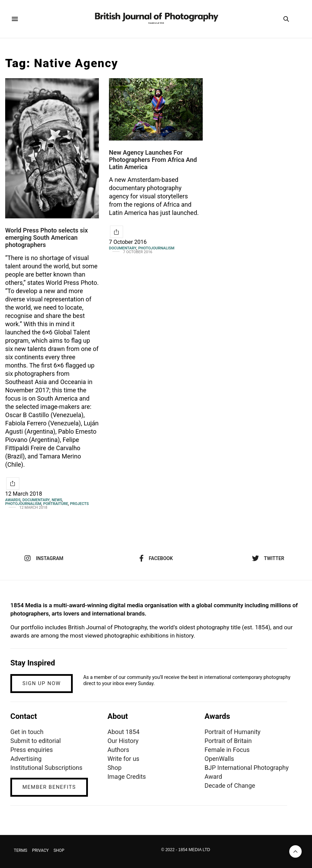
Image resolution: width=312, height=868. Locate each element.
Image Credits (127, 777)
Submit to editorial (36, 741)
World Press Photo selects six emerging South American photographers (47, 237)
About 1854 (124, 732)
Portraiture (56, 504)
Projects (79, 504)
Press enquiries (32, 750)
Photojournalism (23, 504)
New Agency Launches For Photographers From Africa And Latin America (153, 159)
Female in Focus (227, 750)
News (57, 500)
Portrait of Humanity (232, 732)
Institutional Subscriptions (46, 768)
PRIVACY (40, 850)
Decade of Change (230, 786)
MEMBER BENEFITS (49, 787)
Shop (115, 768)
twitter (268, 558)
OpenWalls (219, 759)
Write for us (123, 759)
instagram (44, 558)
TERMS (21, 850)
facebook (156, 558)
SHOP (59, 850)
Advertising (26, 759)
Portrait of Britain (228, 741)
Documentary (36, 500)
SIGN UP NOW (42, 683)
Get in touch (27, 732)
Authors (118, 750)
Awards (13, 500)
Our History (123, 741)
